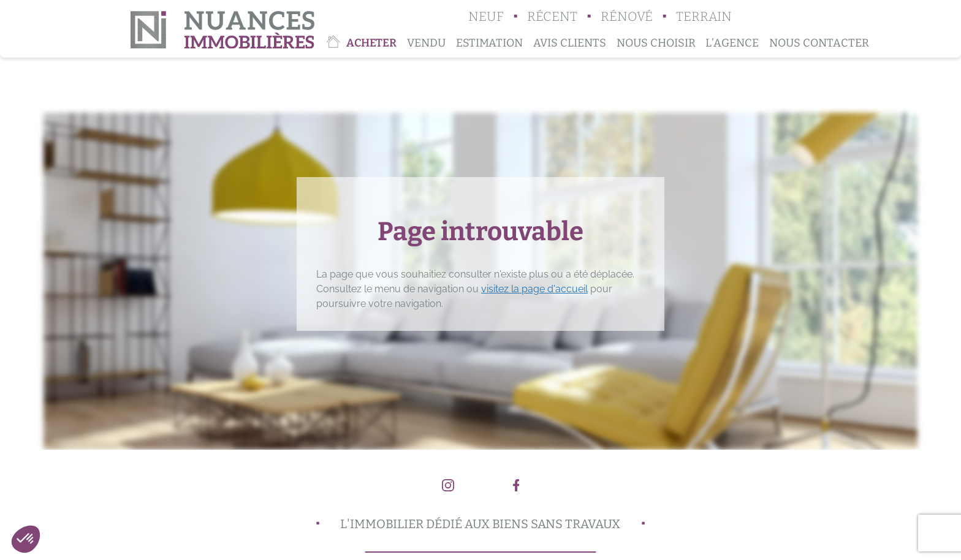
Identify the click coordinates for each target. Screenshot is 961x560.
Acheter (371, 43)
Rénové (627, 17)
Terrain (704, 17)
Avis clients (570, 43)
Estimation (489, 43)
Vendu (426, 43)
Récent (552, 17)
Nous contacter (819, 43)
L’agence (732, 43)
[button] (26, 539)
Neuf (486, 17)
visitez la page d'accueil (534, 289)
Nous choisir (656, 43)
